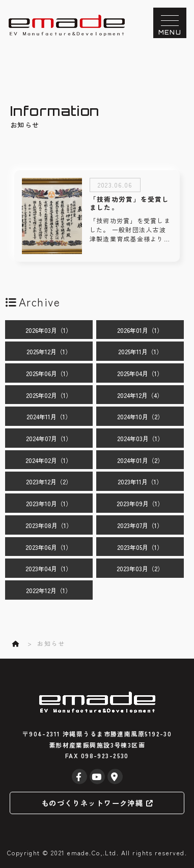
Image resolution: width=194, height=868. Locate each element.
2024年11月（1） (49, 416)
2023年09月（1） (140, 503)
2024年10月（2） (140, 416)
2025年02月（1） (49, 395)
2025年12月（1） (49, 351)
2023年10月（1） (49, 503)
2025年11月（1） (140, 351)
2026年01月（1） (140, 330)
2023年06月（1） (49, 547)
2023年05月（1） (140, 547)
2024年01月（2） (140, 460)
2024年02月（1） (49, 460)
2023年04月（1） (49, 568)
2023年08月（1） (49, 525)
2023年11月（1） (140, 482)
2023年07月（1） (140, 525)
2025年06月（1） (49, 373)
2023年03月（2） (140, 568)
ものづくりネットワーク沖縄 (97, 803)
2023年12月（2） (49, 482)
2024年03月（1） (140, 438)
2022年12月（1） (49, 590)
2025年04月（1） (140, 373)
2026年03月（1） (49, 330)
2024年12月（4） (140, 395)
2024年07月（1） (49, 438)
